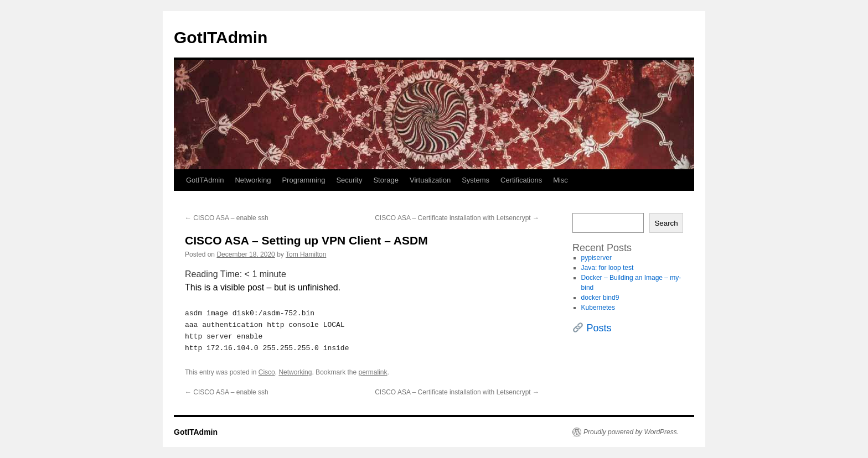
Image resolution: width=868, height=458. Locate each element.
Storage (386, 180)
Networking (253, 180)
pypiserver (596, 258)
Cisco (267, 372)
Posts (599, 328)
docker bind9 (600, 298)
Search (666, 223)
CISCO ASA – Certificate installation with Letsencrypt (457, 218)
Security (349, 180)
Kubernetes (598, 308)
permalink (373, 372)
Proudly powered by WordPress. (631, 432)
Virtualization (430, 180)
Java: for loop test (608, 268)
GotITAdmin (221, 37)
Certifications (521, 180)
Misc (560, 180)
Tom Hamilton (306, 254)
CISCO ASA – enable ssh (227, 218)
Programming (303, 180)
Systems (476, 180)
